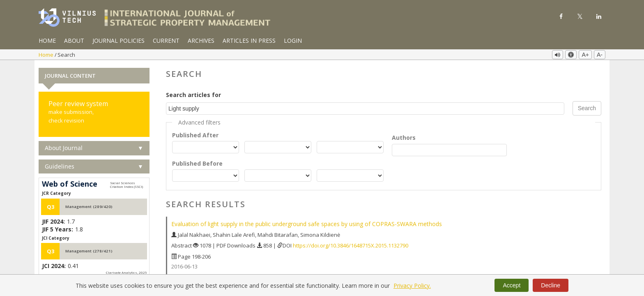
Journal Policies (118, 40)
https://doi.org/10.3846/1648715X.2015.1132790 (351, 245)
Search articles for (193, 95)
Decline (551, 285)
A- (600, 55)
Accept (512, 285)
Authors (404, 138)
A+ (585, 55)
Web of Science (70, 184)
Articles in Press (249, 40)
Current (166, 40)
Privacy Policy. (412, 286)
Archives (201, 40)
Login (293, 40)
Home (47, 40)
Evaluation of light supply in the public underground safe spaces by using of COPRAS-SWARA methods (307, 224)
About (74, 40)
